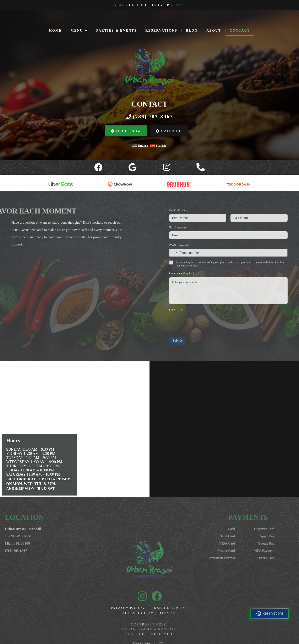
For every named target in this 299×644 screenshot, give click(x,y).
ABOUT (214, 30)
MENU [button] (79, 31)
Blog (192, 30)
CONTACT (240, 30)
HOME (56, 30)
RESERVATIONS (161, 30)
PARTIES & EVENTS (117, 30)
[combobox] (254, 253)
